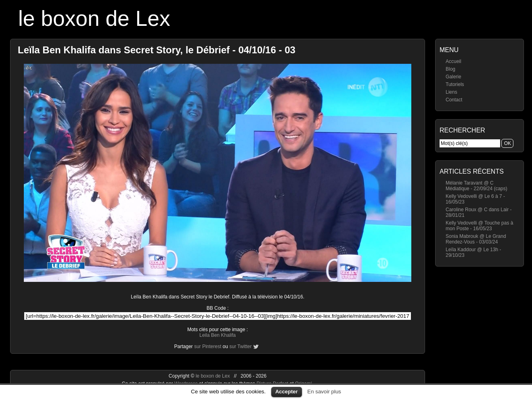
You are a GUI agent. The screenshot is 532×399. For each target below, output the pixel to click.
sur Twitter (240, 346)
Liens (451, 92)
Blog (450, 69)
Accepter (287, 392)
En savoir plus (324, 392)
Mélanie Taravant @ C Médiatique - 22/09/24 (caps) (476, 186)
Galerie (453, 77)
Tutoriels (455, 84)
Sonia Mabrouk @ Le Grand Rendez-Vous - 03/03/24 (476, 239)
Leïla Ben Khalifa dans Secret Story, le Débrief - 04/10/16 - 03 (157, 50)
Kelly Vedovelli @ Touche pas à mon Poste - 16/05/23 (479, 226)
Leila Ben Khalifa (218, 335)
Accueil (453, 61)
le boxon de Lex (94, 18)
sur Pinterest (208, 346)
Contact (454, 100)
